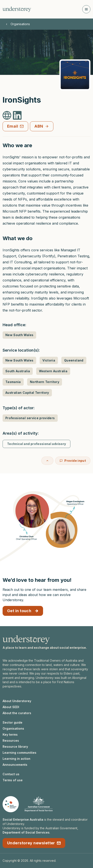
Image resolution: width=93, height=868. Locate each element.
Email (15, 126)
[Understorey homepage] (17, 9)
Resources (11, 741)
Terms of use (13, 780)
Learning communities (19, 753)
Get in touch (23, 611)
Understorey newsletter (34, 843)
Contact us (11, 774)
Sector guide (12, 722)
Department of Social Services (26, 832)
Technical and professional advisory (36, 444)
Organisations (20, 24)
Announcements (15, 765)
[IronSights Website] (7, 115)
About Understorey (17, 701)
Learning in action (16, 759)
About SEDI (11, 707)
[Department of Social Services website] (39, 804)
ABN (42, 126)
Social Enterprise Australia (23, 819)
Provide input (73, 461)
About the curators (17, 713)
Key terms (10, 734)
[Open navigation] (86, 9)
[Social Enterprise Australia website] (11, 804)
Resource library (15, 747)
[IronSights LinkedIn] (17, 115)
